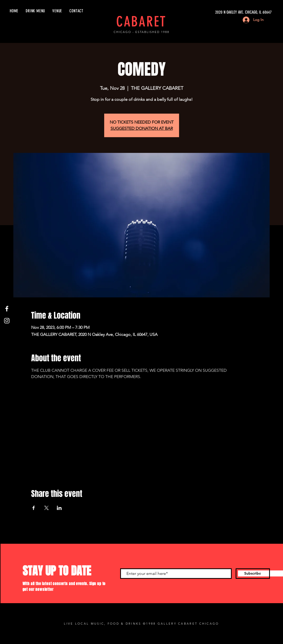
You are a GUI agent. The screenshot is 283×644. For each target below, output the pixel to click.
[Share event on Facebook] (34, 508)
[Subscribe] (253, 574)
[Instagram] (7, 321)
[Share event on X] (46, 508)
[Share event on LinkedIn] (59, 508)
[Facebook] (7, 309)
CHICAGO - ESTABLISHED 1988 (141, 32)
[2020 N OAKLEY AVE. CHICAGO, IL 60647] (222, 12)
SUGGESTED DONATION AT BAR (142, 128)
